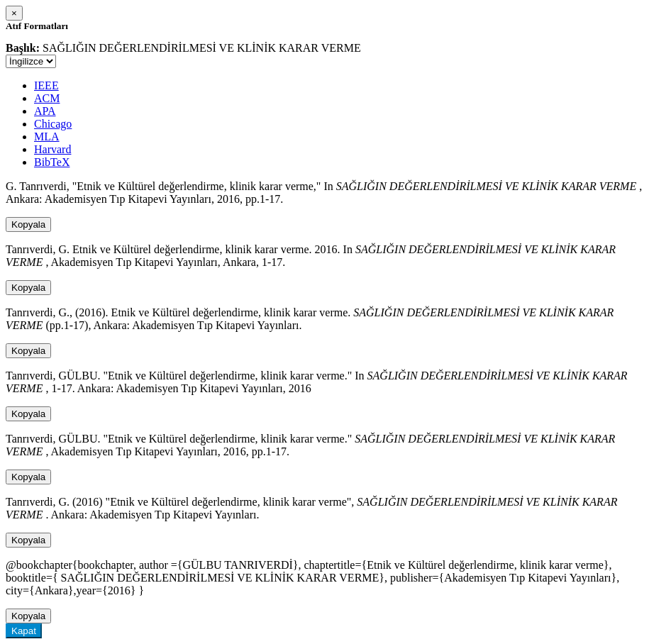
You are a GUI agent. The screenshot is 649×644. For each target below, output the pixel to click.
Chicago (53, 124)
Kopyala (28, 224)
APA (45, 111)
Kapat (24, 631)
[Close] (14, 13)
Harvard (52, 149)
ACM (47, 98)
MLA (47, 137)
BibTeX (52, 162)
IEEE (46, 85)
